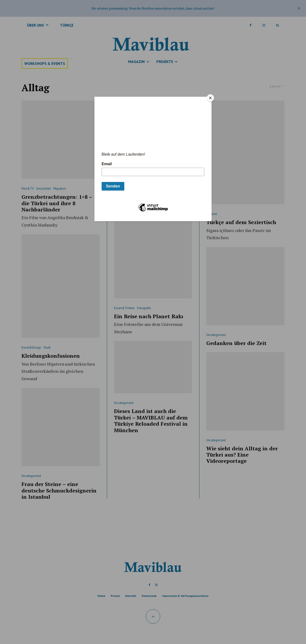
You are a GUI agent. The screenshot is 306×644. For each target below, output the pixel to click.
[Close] (210, 98)
